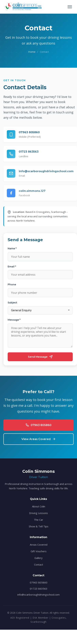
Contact (39, 565)
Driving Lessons (38, 513)
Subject (12, 303)
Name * (12, 248)
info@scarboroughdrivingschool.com (38, 595)
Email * (12, 267)
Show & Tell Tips (39, 526)
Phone (12, 284)
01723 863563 (39, 589)
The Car (38, 520)
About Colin (39, 506)
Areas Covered (39, 545)
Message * (14, 320)
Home (32, 52)
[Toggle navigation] (70, 7)
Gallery (38, 558)
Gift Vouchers (39, 551)
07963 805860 (39, 582)
